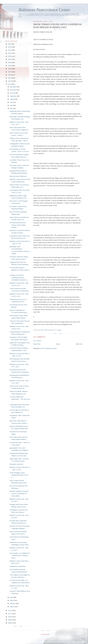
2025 (10, 47)
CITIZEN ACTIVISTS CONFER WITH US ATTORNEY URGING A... (19, 278)
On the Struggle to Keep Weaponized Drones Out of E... (19, 475)
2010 (10, 617)
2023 (10, 53)
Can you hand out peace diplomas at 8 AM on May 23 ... (20, 270)
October (13, 93)
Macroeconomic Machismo (18, 176)
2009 (10, 620)
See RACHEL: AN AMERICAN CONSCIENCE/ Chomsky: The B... (20, 556)
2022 (10, 56)
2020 (10, 62)
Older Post (79, 344)
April (12, 597)
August (12, 99)
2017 (10, 72)
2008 (10, 623)
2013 (10, 84)
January (13, 607)
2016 (10, 75)
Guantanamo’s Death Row (18, 566)
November (13, 90)
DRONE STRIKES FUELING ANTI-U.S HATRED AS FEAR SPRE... (19, 494)
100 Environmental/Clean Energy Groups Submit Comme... (18, 225)
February (13, 603)
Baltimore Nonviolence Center (44, 10)
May (12, 108)
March (12, 600)
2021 (10, 59)
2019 (10, 66)
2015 (10, 78)
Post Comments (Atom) (49, 348)
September (13, 96)
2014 (10, 81)
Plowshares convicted (16, 464)
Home (58, 344)
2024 (10, 50)
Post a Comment (37, 341)
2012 (10, 610)
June (12, 105)
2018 (10, 69)
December (13, 87)
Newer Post (37, 344)
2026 (10, 44)
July (11, 102)
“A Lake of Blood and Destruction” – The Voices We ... (20, 399)
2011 (10, 614)
